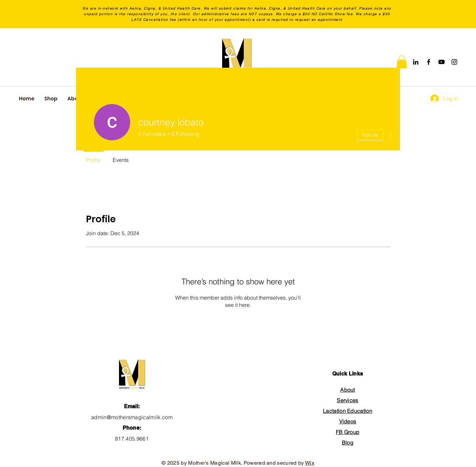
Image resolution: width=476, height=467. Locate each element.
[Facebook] (429, 62)
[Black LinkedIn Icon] (416, 62)
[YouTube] (441, 62)
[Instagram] (454, 62)
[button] (402, 62)
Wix (310, 463)
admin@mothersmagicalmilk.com (132, 417)
